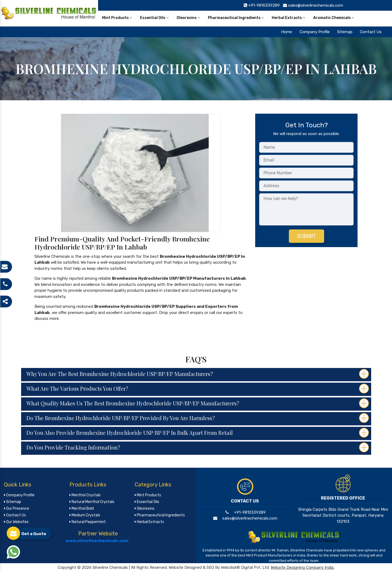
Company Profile (315, 32)
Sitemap (345, 32)
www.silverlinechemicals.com (97, 541)
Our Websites (16, 522)
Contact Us (371, 32)
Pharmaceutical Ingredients (236, 18)
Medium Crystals (85, 515)
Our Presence (17, 508)
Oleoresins (188, 18)
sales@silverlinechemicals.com (245, 518)
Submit (306, 236)
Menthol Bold (82, 508)
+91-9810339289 (245, 512)
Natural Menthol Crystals (92, 502)
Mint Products (117, 18)
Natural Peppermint (88, 522)
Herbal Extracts (288, 18)
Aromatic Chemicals (334, 18)
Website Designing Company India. (302, 567)
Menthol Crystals (85, 495)
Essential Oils (154, 18)
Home (287, 32)
